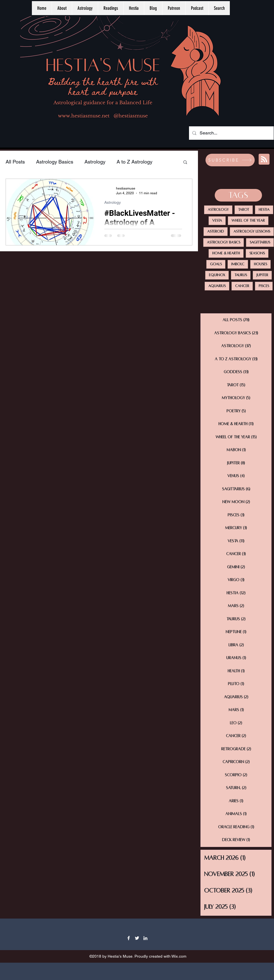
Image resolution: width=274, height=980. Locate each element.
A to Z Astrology (134, 162)
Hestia (264, 210)
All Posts (15, 162)
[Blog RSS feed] (264, 159)
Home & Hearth (226, 253)
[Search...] (231, 133)
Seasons (257, 253)
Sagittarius (260, 242)
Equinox (217, 275)
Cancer (242, 286)
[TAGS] (238, 195)
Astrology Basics (55, 162)
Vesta (217, 221)
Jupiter (262, 275)
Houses (260, 264)
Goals (216, 264)
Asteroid (216, 231)
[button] (185, 163)
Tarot (244, 210)
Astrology (95, 162)
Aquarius (217, 286)
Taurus (241, 275)
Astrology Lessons (252, 231)
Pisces (264, 286)
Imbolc (238, 264)
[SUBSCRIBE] (230, 160)
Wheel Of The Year (248, 221)
